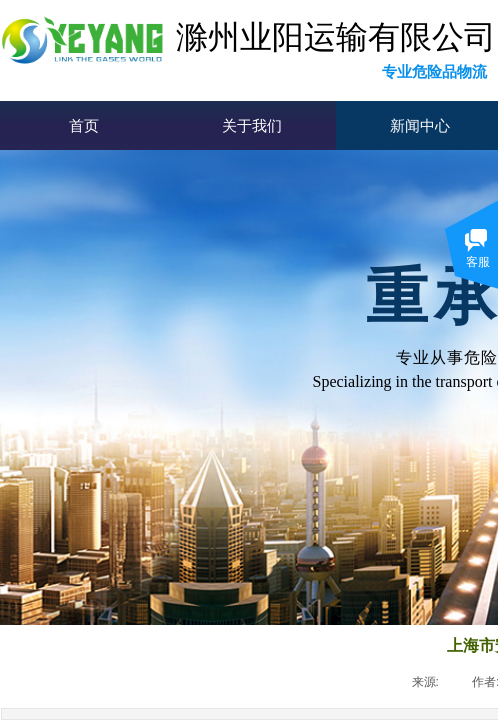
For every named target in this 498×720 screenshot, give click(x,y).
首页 (84, 126)
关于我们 (252, 126)
